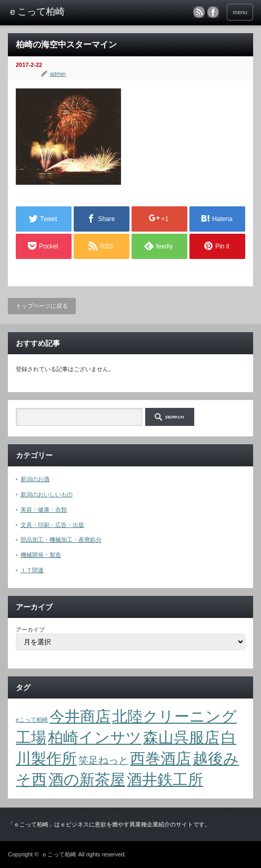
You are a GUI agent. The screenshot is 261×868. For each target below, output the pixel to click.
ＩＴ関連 (32, 570)
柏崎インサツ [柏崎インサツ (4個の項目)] (95, 737)
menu (240, 12)
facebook (213, 12)
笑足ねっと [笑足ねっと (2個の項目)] (103, 760)
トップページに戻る (42, 306)
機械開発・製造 (41, 555)
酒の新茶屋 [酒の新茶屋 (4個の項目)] (87, 779)
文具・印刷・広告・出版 (52, 525)
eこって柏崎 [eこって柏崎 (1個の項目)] (32, 720)
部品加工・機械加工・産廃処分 (61, 540)
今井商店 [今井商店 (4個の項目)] (80, 716)
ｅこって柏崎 (59, 854)
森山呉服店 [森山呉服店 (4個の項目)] (181, 737)
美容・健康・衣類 (44, 510)
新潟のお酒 (35, 479)
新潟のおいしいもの (47, 494)
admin (58, 74)
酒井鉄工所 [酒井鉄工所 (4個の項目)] (165, 779)
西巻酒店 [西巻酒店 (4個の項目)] (160, 758)
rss (199, 12)
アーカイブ (30, 630)
